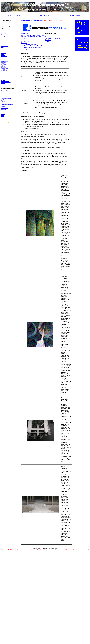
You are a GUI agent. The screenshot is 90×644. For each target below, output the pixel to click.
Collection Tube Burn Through (33, 46)
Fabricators (3, 41)
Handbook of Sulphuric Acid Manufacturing (7, 91)
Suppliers (48, 40)
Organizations (4, 40)
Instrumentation (4, 36)
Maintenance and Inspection (32, 21)
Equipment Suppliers (5, 34)
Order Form (3, 100)
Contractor (3, 35)
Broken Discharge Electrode (33, 47)
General (2, 33)
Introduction (3, 53)
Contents (3, 116)
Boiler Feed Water (4, 73)
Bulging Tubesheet (30, 49)
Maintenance (3, 38)
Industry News (4, 37)
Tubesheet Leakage (30, 44)
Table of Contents (4, 102)
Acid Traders (3, 39)
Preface (2, 101)
